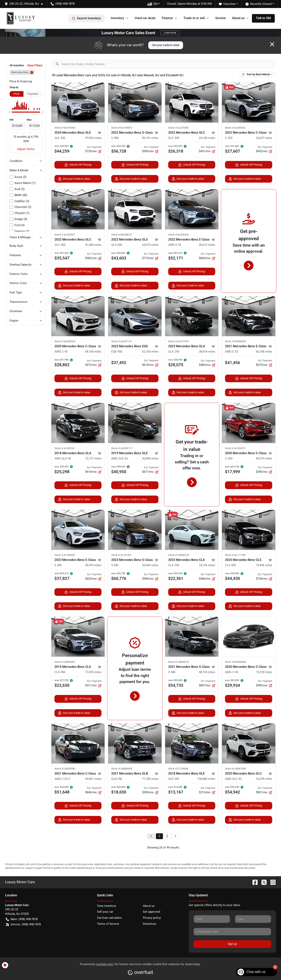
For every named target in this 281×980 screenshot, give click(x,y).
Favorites (227, 4)
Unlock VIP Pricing (78, 165)
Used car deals (145, 18)
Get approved (151, 912)
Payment (33, 94)
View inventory (107, 906)
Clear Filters (35, 65)
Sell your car (105, 912)
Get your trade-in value (166, 45)
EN (152, 4)
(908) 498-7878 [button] (63, 4)
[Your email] (232, 932)
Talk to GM (263, 18)
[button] (25, 4)
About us (149, 906)
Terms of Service (108, 924)
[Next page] (175, 836)
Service (221, 18)
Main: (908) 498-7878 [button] (22, 919)
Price (16, 94)
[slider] (10, 112)
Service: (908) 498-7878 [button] (23, 924)
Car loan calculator (109, 918)
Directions (150, 924)
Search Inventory (87, 18)
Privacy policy (152, 918)
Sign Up (232, 944)
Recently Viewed (259, 4)
